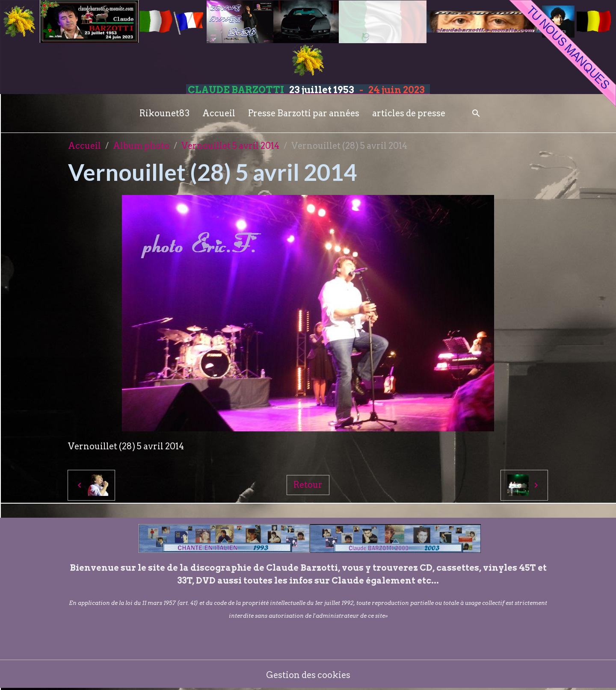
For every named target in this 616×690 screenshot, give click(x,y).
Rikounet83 (164, 113)
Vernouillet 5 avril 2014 (230, 146)
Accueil (219, 113)
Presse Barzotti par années (304, 113)
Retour (308, 485)
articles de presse (409, 113)
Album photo (141, 146)
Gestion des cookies (308, 675)
